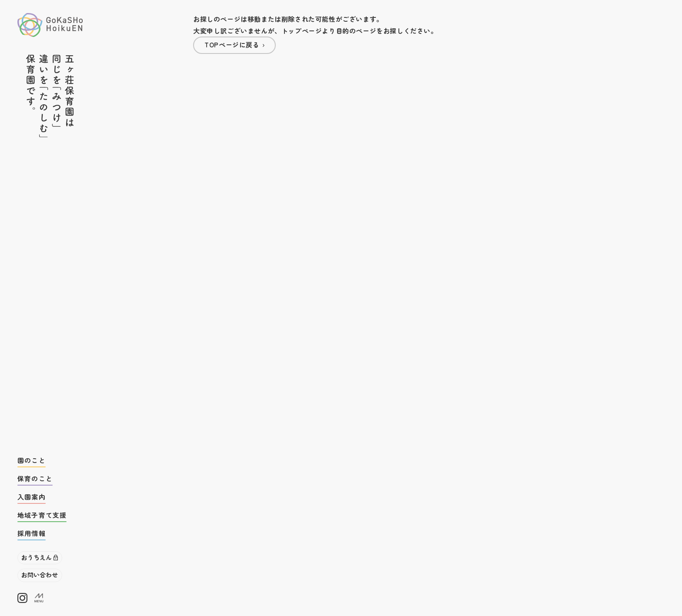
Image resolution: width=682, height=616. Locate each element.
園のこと (32, 460)
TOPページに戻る (232, 45)
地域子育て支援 (42, 515)
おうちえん (37, 557)
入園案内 (32, 497)
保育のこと (35, 478)
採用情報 (32, 533)
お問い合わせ (40, 575)
